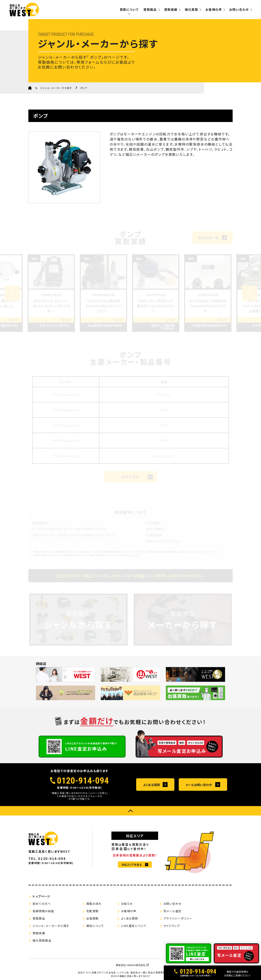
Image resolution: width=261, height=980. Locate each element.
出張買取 (92, 918)
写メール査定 (172, 911)
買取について (129, 9)
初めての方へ (42, 904)
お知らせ (127, 904)
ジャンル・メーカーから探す (56, 88)
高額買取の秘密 (43, 911)
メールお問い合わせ (199, 785)
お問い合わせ (239, 9)
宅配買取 (92, 911)
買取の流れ (94, 904)
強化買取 (191, 9)
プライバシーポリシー (178, 918)
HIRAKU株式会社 (136, 965)
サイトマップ (172, 926)
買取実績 (171, 9)
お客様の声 (214, 9)
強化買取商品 (42, 940)
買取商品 (150, 9)
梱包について (95, 926)
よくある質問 (151, 785)
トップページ (41, 896)
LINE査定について (134, 926)
